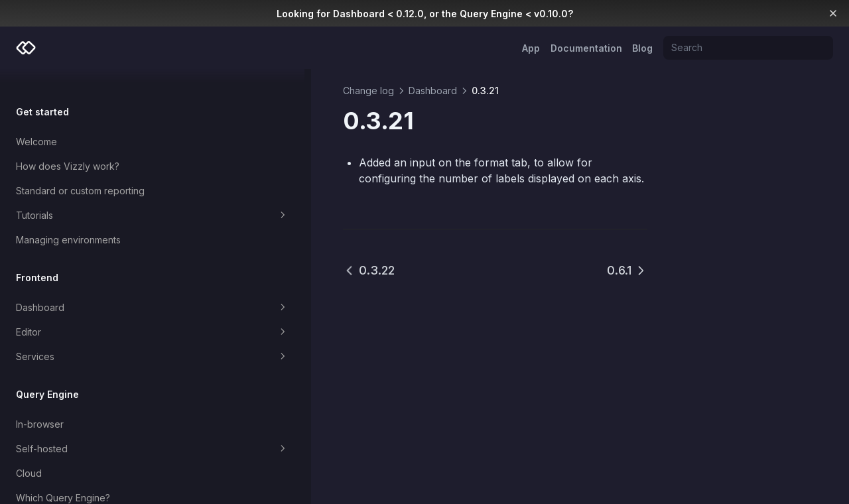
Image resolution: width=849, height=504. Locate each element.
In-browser (40, 403)
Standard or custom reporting (80, 169)
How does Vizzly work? (68, 145)
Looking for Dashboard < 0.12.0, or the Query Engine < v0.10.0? (425, 14)
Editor (88, 311)
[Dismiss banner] (833, 13)
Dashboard (88, 286)
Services (88, 336)
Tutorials (88, 194)
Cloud (29, 452)
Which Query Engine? (63, 476)
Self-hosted (88, 428)
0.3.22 (240, 270)
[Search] (748, 48)
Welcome (36, 120)
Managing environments (68, 219)
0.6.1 (627, 270)
